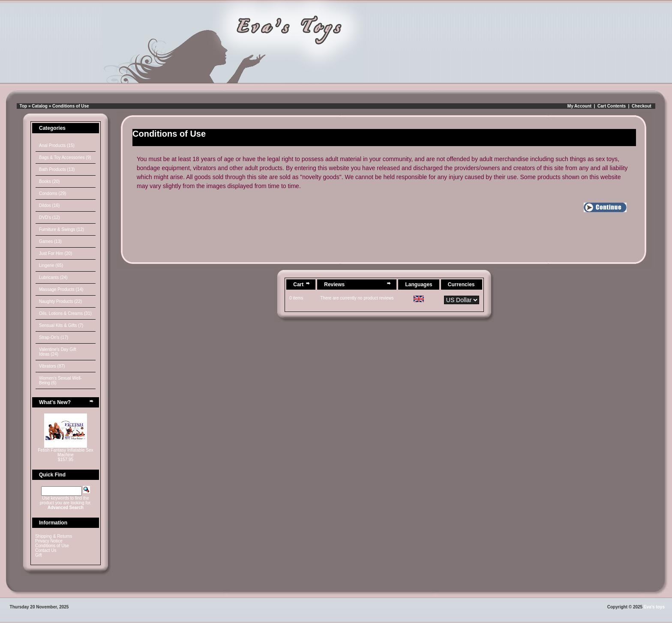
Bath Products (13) (57, 169)
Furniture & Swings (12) (61, 229)
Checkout (642, 106)
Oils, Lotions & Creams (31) (65, 313)
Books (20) (49, 181)
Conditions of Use (71, 106)
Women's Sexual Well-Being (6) (60, 380)
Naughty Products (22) (60, 301)
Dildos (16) (49, 205)
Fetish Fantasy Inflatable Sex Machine (66, 452)
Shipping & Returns (54, 536)
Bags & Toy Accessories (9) (65, 157)
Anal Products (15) (57, 145)
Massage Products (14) (61, 289)
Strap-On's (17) (54, 337)
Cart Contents (612, 106)
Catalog (40, 106)
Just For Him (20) (55, 253)
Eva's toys (654, 607)
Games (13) (50, 241)
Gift (39, 555)
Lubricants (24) (53, 277)
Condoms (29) (52, 193)
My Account (579, 106)
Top (24, 106)
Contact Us (46, 550)
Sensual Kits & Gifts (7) (61, 325)
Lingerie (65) (51, 265)
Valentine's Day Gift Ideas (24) (58, 352)
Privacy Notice (49, 541)
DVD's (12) (49, 217)
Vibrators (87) (52, 366)
